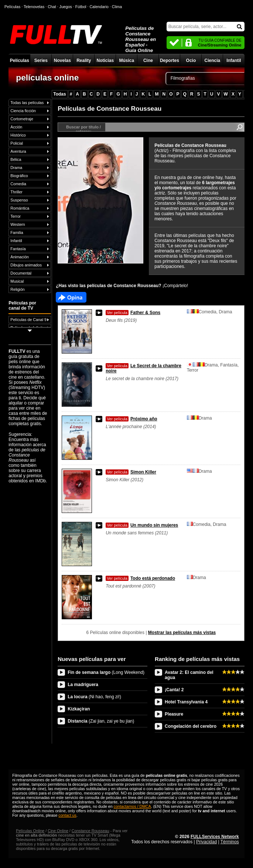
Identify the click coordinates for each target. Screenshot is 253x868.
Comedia (18, 184)
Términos (230, 842)
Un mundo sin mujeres (142, 525)
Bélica (16, 159)
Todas (59, 94)
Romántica (20, 208)
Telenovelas (34, 7)
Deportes (170, 61)
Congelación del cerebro (191, 726)
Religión (18, 289)
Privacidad (206, 842)
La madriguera (83, 685)
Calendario (99, 7)
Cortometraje (22, 119)
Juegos (66, 7)
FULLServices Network (215, 837)
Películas (20, 61)
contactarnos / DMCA (132, 806)
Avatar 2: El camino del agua (189, 675)
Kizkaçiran (79, 709)
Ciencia (213, 61)
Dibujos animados (26, 265)
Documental (21, 273)
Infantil (234, 61)
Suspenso (19, 200)
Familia (17, 232)
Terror (16, 216)
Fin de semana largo (106, 672)
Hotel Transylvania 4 (186, 702)
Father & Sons (133, 313)
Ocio (191, 61)
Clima (117, 7)
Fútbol (81, 7)
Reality (84, 61)
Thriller (16, 192)
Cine (148, 61)
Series (41, 61)
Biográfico (19, 176)
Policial (17, 143)
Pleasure (174, 714)
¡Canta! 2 (174, 690)
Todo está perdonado (140, 578)
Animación (20, 257)
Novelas (62, 61)
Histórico (18, 135)
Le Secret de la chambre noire (143, 368)
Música (127, 61)
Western (18, 224)
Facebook (71, 297)
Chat (52, 7)
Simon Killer (131, 472)
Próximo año (131, 419)
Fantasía (18, 249)
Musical (17, 281)
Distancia (101, 721)
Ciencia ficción (23, 111)
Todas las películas (27, 103)
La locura (94, 697)
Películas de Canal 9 (28, 320)
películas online (47, 77)
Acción (16, 127)
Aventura (18, 151)
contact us (67, 815)
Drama (16, 168)
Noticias (105, 61)
